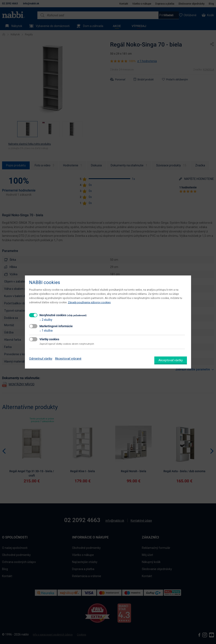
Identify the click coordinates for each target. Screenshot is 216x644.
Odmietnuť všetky (41, 359)
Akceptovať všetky (171, 360)
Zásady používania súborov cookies (89, 302)
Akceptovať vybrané (68, 359)
